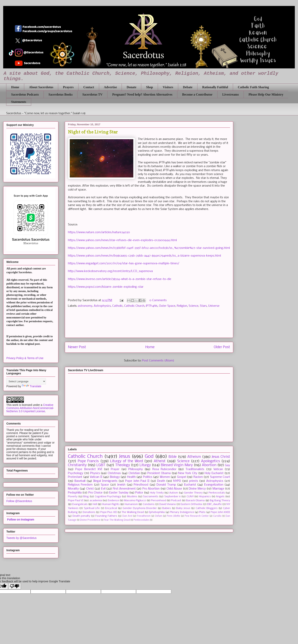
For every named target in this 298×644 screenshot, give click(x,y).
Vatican (218, 469)
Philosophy (136, 469)
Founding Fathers (106, 516)
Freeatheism (144, 516)
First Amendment (124, 489)
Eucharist (190, 485)
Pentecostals (217, 493)
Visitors (168, 87)
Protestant (75, 477)
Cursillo (217, 516)
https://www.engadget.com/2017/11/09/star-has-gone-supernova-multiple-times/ (124, 264)
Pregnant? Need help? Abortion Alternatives (142, 94)
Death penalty (81, 516)
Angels (220, 497)
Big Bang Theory (220, 501)
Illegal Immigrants (105, 481)
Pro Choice (95, 493)
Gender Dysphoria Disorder (140, 508)
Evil (103, 489)
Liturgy (145, 465)
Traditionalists (195, 469)
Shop (149, 87)
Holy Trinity (157, 493)
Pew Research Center (197, 516)
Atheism (194, 457)
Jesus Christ (221, 457)
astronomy (85, 306)
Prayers (68, 87)
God (149, 457)
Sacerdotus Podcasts (25, 94)
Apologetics (210, 461)
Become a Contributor (197, 94)
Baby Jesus (183, 508)
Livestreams (231, 94)
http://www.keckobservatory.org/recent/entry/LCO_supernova (110, 271)
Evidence (113, 501)
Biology (115, 477)
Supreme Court (220, 477)
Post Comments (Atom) (158, 361)
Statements (19, 102)
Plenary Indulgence (182, 512)
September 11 (173, 497)
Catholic (118, 306)
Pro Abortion (151, 489)
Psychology (76, 473)
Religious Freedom (80, 485)
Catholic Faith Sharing (253, 87)
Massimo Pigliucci (135, 501)
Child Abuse (174, 489)
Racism (198, 477)
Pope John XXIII (220, 512)
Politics (148, 477)
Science (194, 306)
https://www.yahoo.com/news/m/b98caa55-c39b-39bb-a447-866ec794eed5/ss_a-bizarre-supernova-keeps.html (144, 256)
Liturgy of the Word (126, 461)
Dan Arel (127, 516)
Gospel (182, 477)
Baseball (80, 481)
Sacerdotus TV (92, 94)
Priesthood (141, 485)
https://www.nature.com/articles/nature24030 (99, 232)
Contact (89, 87)
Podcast (176, 501)
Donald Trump (166, 485)
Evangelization (214, 485)
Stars (203, 306)
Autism (174, 493)
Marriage (218, 489)
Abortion (209, 465)
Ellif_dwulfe (214, 504)
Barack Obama (195, 501)
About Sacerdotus (41, 87)
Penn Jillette (173, 516)
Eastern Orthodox (192, 504)
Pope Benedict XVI (89, 469)
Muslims (132, 497)
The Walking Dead (133, 512)
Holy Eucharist (214, 473)
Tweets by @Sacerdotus (21, 538)
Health (131, 477)
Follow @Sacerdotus (19, 501)
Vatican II (96, 477)
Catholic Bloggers (207, 508)
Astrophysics (102, 306)
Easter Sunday (119, 493)
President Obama (159, 473)
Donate (131, 87)
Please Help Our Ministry (266, 94)
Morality (73, 489)
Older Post (222, 347)
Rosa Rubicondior (164, 469)
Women (165, 477)
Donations (89, 512)
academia (96, 501)
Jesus (124, 457)
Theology (123, 465)
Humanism (131, 504)
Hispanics (205, 497)
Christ (90, 489)
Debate (188, 87)
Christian (134, 473)
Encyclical (111, 508)
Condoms (149, 504)
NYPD (177, 481)
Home (15, 87)
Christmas (114, 473)
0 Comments (158, 300)
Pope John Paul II (137, 481)
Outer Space (167, 306)
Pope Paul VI (76, 501)
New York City (188, 473)
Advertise (110, 87)
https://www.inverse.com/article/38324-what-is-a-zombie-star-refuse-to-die (120, 279)
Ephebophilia (157, 512)
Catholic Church (134, 306)
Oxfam (159, 516)
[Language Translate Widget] (26, 381)
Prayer (115, 469)
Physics (95, 473)
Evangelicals (80, 504)
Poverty (73, 497)
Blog (86, 497)
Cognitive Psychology (108, 497)
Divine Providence (90, 520)
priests (194, 481)
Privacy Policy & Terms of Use (25, 358)
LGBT (101, 465)
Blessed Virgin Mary (177, 465)
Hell (95, 504)
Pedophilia (75, 493)
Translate (32, 386)
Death (161, 481)
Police (139, 493)
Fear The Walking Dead (117, 520)
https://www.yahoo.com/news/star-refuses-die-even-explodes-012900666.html (122, 240)
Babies (167, 508)
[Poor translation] (15, 586)
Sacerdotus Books (60, 94)
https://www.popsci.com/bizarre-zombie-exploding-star (106, 287)
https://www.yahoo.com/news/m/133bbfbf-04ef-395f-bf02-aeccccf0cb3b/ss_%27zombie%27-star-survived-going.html (149, 248)
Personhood (159, 501)
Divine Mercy (197, 489)
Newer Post (77, 347)
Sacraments (151, 497)
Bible (173, 457)
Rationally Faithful (215, 87)
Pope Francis (88, 461)
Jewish (121, 485)
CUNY (190, 497)
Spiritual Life (92, 508)
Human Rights (111, 504)
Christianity (77, 465)
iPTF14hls (152, 306)
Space (105, 485)
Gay (227, 465)
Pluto (202, 512)
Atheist (160, 461)
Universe (214, 306)
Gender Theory (193, 493)
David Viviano (168, 504)
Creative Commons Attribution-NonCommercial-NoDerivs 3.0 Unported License (30, 408)
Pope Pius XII (109, 512)
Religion (182, 306)
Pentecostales (141, 520)
